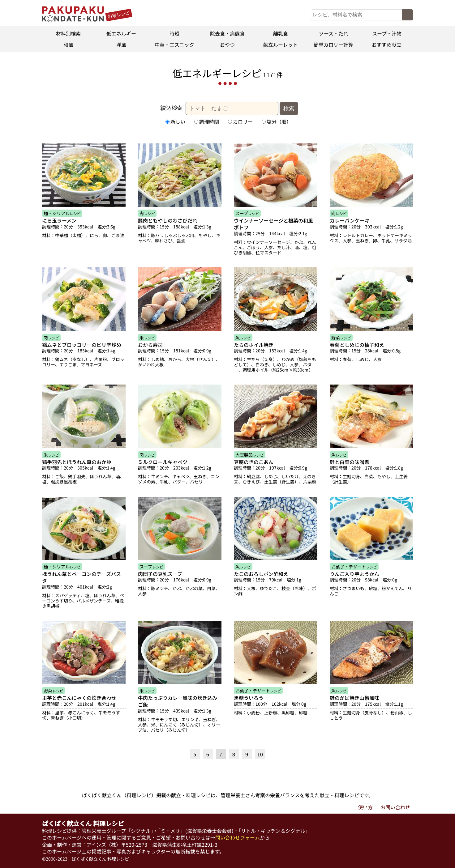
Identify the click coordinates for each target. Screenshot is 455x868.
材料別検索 (68, 33)
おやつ (227, 45)
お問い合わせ (395, 807)
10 (260, 754)
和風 (68, 45)
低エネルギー (121, 33)
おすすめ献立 (387, 45)
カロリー (240, 121)
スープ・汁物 (387, 33)
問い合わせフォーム (238, 838)
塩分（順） (276, 121)
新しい (175, 121)
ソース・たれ (334, 33)
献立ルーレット (281, 45)
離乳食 (281, 33)
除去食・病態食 (227, 33)
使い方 (365, 807)
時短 (174, 33)
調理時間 (206, 121)
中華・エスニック (174, 45)
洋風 (121, 45)
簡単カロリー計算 (334, 45)
